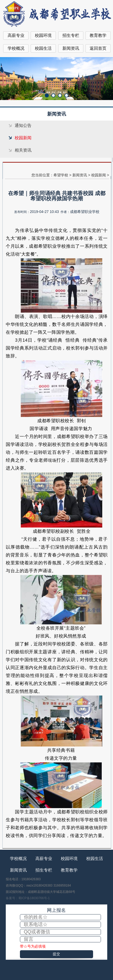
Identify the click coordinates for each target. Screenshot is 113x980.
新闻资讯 (71, 48)
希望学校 (61, 175)
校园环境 (43, 35)
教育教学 (98, 35)
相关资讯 (23, 150)
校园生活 (43, 48)
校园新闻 (23, 138)
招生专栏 (71, 35)
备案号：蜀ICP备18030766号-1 (28, 898)
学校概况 (16, 48)
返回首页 (98, 48)
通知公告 (23, 125)
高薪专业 (16, 35)
